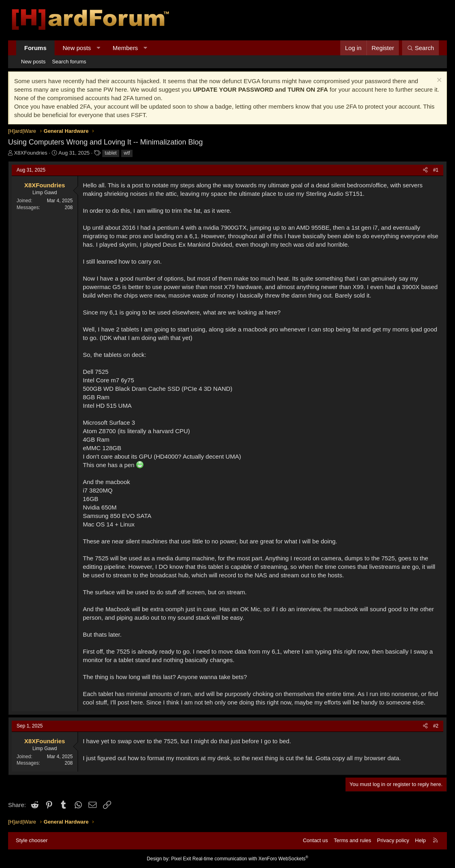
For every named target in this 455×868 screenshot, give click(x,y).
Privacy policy (393, 840)
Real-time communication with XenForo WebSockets (250, 859)
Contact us (315, 840)
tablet (111, 153)
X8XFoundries (31, 153)
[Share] (425, 170)
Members (125, 48)
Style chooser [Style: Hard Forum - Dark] (32, 840)
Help (420, 840)
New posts (77, 48)
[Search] (420, 48)
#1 (436, 170)
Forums (35, 48)
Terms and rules (352, 840)
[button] (98, 48)
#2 (436, 726)
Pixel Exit (181, 859)
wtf (127, 153)
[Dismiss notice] (438, 81)
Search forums (69, 62)
